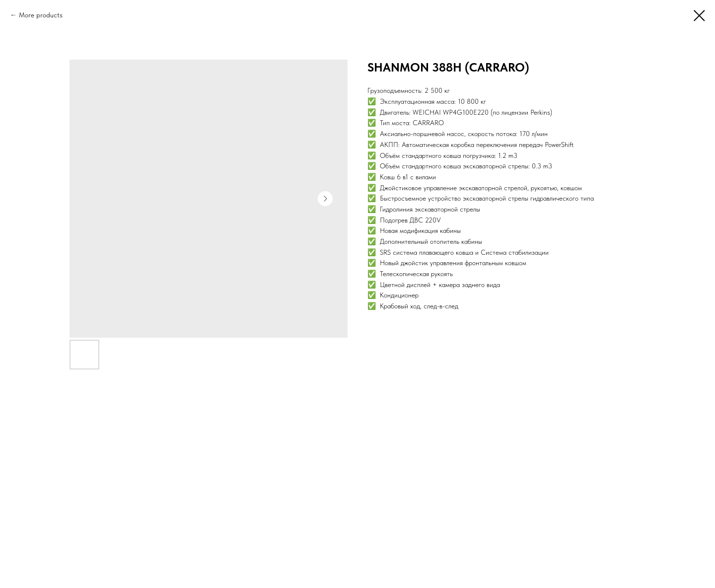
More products (41, 15)
